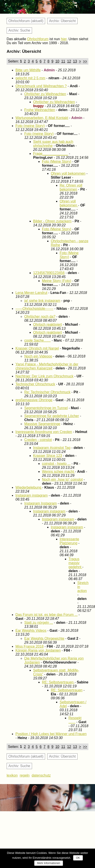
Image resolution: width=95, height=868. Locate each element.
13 (75, 61)
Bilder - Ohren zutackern (52, 221)
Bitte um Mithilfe (28, 70)
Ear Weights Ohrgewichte (44, 638)
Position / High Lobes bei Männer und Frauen (51, 734)
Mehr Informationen (49, 863)
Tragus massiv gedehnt (75, 563)
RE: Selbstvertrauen (58, 682)
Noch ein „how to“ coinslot (62, 479)
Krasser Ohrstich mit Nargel (37, 348)
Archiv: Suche (19, 30)
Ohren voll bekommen (68, 173)
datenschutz (41, 775)
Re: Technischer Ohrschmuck (47, 392)
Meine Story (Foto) (57, 281)
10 (57, 61)
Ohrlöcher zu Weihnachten (45, 94)
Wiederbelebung (29, 487)
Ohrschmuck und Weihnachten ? (41, 86)
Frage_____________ (50, 154)
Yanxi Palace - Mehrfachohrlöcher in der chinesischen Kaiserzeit (47, 366)
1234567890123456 (49, 273)
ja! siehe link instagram (42, 301)
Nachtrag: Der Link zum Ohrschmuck (44, 376)
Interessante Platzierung (69, 541)
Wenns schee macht (58, 472)
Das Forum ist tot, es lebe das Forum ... (47, 615)
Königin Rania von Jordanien (38, 650)
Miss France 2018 (29, 646)
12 (69, 61)
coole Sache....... (37, 340)
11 (63, 61)
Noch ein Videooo (38, 356)
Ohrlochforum (38, 39)
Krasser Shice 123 (48, 456)
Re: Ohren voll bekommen (71, 187)
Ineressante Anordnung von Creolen (44, 432)
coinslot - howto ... (56, 464)
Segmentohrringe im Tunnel (46, 408)
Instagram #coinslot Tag (52, 448)
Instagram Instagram (41, 503)
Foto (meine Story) (30, 126)
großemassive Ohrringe (34, 400)
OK (78, 858)
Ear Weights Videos (31, 631)
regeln (25, 775)
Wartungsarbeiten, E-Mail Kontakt (42, 118)
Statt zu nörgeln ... (39, 623)
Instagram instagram (32, 495)
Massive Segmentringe (42, 424)
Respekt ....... (75, 720)
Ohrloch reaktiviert (47, 324)
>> (85, 61)
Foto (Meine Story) (57, 162)
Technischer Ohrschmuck (35, 384)
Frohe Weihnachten (40, 110)
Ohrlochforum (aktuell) (26, 21)
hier (64, 39)
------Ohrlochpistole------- (34, 309)
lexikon (12, 775)
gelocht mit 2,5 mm (30, 78)
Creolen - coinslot (38, 440)
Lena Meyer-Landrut (31, 293)
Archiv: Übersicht (62, 21)
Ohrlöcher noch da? (40, 317)
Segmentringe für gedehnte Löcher (52, 416)
